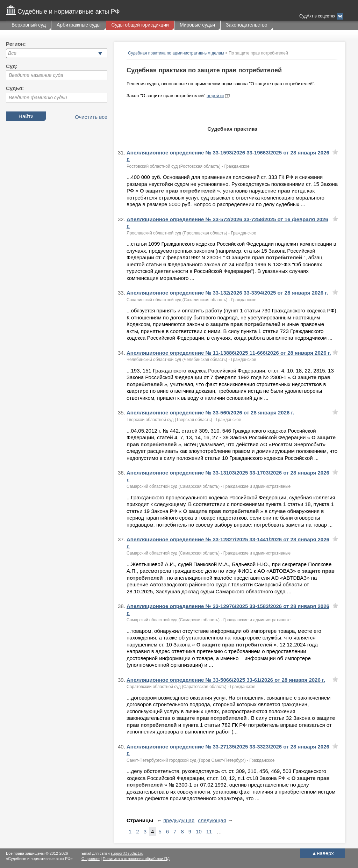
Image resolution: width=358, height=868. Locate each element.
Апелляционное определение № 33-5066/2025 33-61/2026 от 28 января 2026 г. (226, 680)
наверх (323, 853)
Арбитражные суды (79, 25)
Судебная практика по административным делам (176, 53)
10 (199, 831)
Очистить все (91, 117)
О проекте (91, 859)
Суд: (12, 66)
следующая (212, 820)
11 (209, 831)
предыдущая (179, 820)
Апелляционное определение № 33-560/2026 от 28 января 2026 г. (210, 413)
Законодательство (247, 25)
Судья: (15, 88)
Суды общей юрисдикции (140, 25)
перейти (215, 96)
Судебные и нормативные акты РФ (69, 12)
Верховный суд (29, 25)
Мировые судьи (197, 25)
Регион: (16, 44)
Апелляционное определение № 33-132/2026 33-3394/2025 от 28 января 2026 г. (227, 293)
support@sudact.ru (127, 853)
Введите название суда (36, 75)
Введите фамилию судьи (38, 97)
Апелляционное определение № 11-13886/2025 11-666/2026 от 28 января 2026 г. (229, 353)
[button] (100, 53)
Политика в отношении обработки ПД (136, 859)
